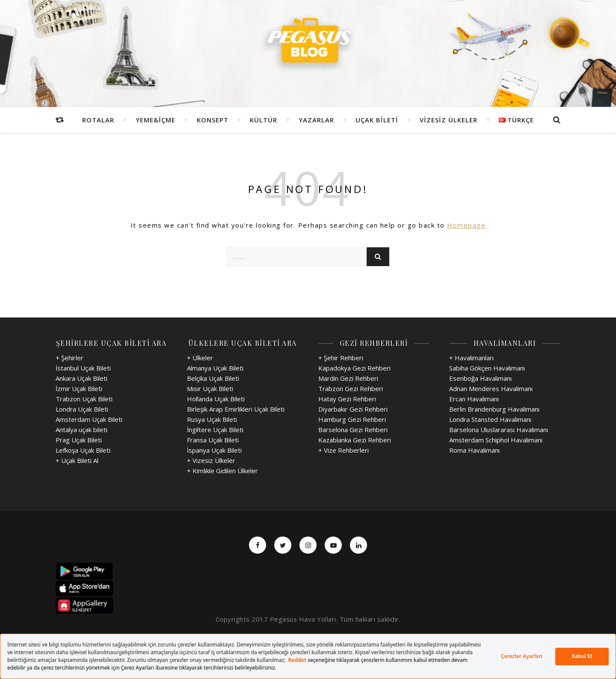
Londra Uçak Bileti (82, 409)
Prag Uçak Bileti (79, 440)
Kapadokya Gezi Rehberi (354, 368)
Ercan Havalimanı (474, 399)
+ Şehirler (70, 358)
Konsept (213, 120)
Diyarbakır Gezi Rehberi (353, 409)
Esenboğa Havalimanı (480, 378)
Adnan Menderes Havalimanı (491, 388)
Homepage (466, 225)
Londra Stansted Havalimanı (490, 419)
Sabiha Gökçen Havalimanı (487, 368)
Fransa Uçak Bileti (213, 440)
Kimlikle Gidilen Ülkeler (225, 471)
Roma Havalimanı (474, 450)
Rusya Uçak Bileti (212, 419)
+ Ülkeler (200, 358)
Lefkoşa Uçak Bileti (83, 450)
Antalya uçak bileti (81, 430)
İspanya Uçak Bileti (214, 450)
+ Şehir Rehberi (341, 358)
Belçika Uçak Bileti (213, 378)
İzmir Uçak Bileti (79, 388)
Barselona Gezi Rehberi (353, 430)
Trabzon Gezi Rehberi (351, 388)
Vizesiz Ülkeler (449, 120)
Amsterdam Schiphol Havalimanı (496, 440)
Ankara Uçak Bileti (81, 378)
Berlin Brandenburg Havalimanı (494, 409)
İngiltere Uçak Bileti (215, 430)
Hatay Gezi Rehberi (347, 399)
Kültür (264, 120)
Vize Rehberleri (346, 450)
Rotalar (98, 120)
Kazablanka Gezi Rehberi (355, 440)
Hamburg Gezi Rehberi (352, 419)
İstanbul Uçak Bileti (83, 368)
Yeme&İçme (155, 120)
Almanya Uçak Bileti (215, 368)
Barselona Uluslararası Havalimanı (499, 430)
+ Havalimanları (471, 358)
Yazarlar (316, 120)
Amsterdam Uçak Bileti (89, 419)
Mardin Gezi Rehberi (348, 378)
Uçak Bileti (377, 120)
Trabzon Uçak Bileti (84, 399)
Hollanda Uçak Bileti (216, 399)
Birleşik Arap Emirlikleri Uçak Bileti (236, 409)
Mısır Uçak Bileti (210, 388)
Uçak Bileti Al (80, 460)
